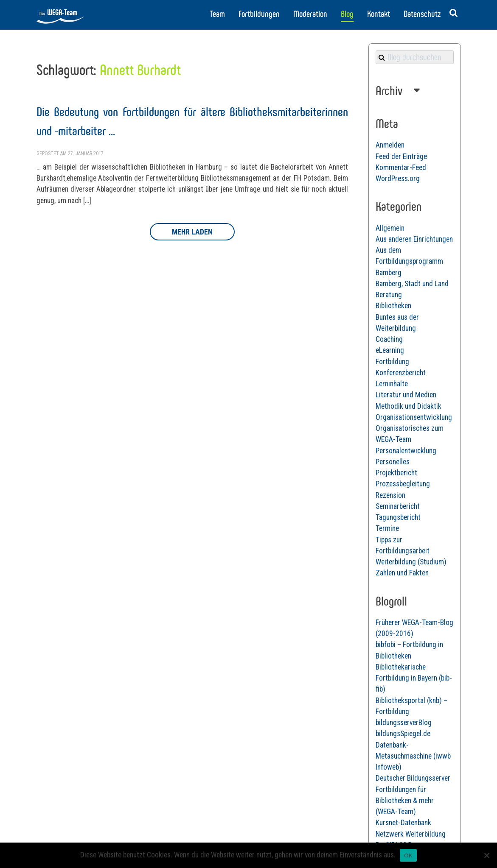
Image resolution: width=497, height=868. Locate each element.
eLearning (390, 350)
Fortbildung (392, 362)
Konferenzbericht (401, 373)
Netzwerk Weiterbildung (411, 834)
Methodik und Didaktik (409, 406)
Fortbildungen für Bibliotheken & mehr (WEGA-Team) (405, 801)
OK (408, 855)
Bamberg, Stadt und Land (412, 284)
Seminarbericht (398, 506)
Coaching (389, 339)
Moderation (310, 14)
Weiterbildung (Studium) (411, 562)
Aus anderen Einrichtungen (414, 239)
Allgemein (390, 228)
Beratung (389, 295)
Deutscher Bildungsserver (413, 778)
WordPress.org (398, 179)
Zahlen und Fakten (402, 573)
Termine (387, 528)
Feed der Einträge (401, 156)
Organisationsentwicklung (414, 417)
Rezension (390, 495)
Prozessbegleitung (403, 484)
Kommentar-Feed (401, 167)
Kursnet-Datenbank (403, 823)
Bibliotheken (393, 306)
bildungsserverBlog (404, 723)
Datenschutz (422, 14)
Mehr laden (192, 232)
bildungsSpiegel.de (403, 734)
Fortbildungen (259, 14)
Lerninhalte (392, 384)
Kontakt (379, 14)
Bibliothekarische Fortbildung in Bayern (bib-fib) (414, 678)
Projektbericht (396, 473)
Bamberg (389, 273)
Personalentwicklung (406, 451)
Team (217, 14)
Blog (347, 14)
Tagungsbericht (398, 517)
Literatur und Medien (406, 395)
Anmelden (390, 145)
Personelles (393, 462)
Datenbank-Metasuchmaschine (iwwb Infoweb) (413, 756)
